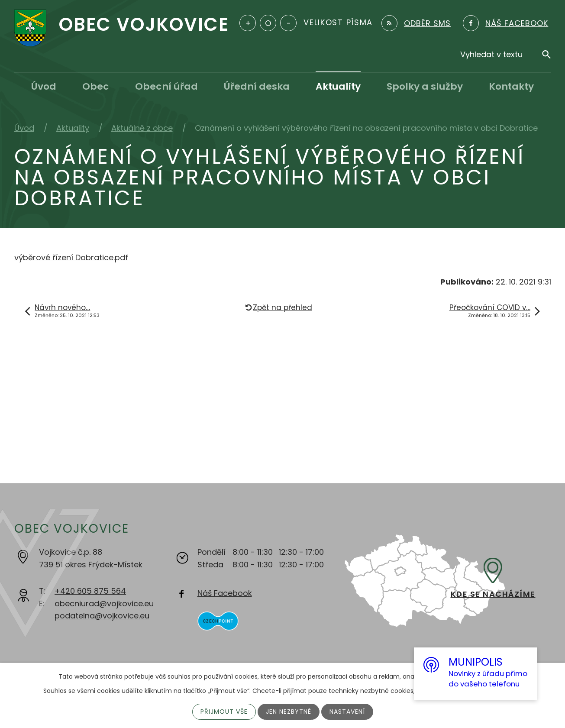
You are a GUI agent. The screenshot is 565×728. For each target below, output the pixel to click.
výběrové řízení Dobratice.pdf (71, 257)
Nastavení (347, 712)
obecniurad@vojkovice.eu (104, 603)
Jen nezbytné (289, 712)
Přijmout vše (224, 712)
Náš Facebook (225, 593)
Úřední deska (257, 86)
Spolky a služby (425, 86)
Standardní (268, 23)
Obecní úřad (166, 86)
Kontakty (511, 86)
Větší (248, 23)
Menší (288, 23)
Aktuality (338, 86)
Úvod (44, 86)
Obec (96, 86)
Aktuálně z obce (142, 128)
